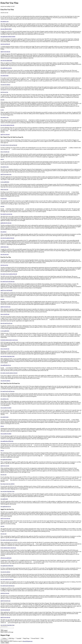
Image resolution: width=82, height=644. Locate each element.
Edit (2, 631)
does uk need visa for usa (6, 323)
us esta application (5, 182)
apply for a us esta (5, 466)
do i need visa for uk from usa (8, 281)
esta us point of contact (6, 408)
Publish (6, 631)
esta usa (2, 526)
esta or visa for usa (5, 152)
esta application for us (6, 365)
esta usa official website (6, 29)
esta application (4, 499)
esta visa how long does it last (7, 356)
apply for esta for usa (5, 307)
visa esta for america (5, 85)
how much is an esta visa (6, 214)
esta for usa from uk (5, 44)
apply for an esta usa (5, 52)
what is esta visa (4, 189)
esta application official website (8, 37)
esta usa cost (3, 475)
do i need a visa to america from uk (9, 274)
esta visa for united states (6, 60)
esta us (2, 159)
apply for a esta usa (5, 134)
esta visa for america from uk (7, 125)
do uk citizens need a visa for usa (8, 548)
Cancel (3, 643)
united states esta (4, 247)
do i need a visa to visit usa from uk (9, 145)
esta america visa (5, 21)
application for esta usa (6, 223)
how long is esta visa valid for (8, 484)
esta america (3, 232)
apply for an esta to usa (6, 174)
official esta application (6, 558)
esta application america (6, 68)
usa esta (2, 100)
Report (7, 643)
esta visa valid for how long (7, 579)
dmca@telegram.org (28, 641)
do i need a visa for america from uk (9, 373)
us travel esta (4, 199)
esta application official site (7, 441)
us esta (2, 110)
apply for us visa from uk (6, 290)
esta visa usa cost (5, 254)
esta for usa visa (4, 6)
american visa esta (5, 593)
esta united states (4, 76)
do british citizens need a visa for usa (9, 340)
